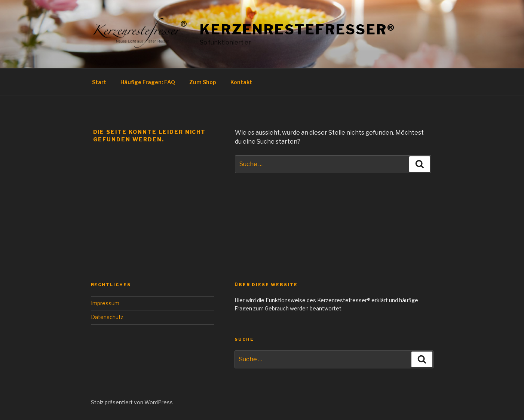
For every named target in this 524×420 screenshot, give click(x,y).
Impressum (105, 303)
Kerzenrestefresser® (298, 30)
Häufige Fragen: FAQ (148, 82)
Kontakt (241, 82)
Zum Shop (203, 82)
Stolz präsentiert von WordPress (132, 402)
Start (99, 82)
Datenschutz (107, 317)
